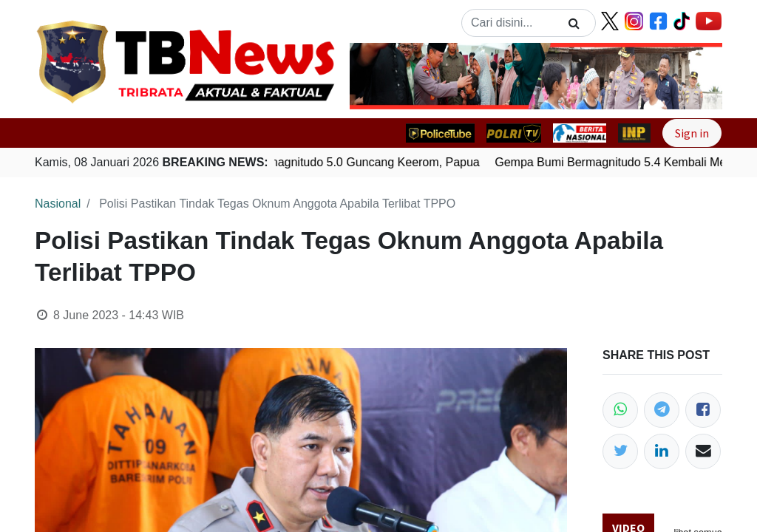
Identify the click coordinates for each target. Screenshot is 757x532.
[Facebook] (703, 410)
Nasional (58, 204)
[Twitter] (620, 451)
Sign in (692, 133)
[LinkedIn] (662, 451)
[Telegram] (662, 410)
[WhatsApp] (620, 410)
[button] (378, 76)
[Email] (703, 451)
